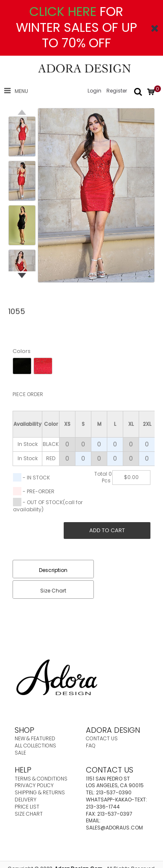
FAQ (91, 746)
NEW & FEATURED (35, 738)
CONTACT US (102, 738)
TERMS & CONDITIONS (41, 779)
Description (53, 570)
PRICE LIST (27, 807)
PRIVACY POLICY (34, 785)
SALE (20, 753)
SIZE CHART (29, 814)
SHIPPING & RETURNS (40, 792)
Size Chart (53, 591)
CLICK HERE (63, 12)
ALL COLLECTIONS (35, 746)
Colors (22, 351)
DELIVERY (26, 800)
